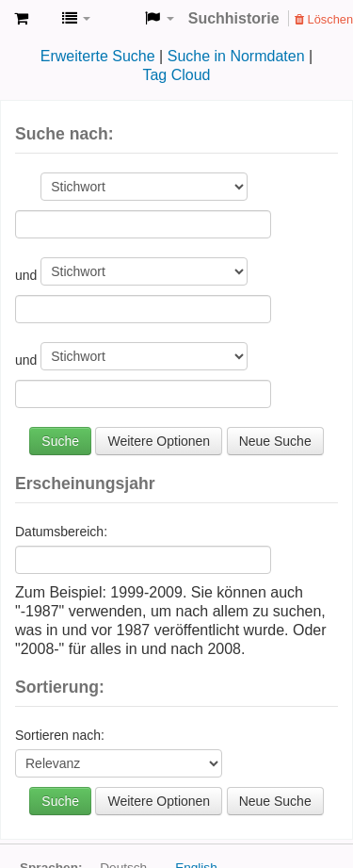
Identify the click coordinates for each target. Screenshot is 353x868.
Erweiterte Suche (98, 56)
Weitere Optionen (159, 441)
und (28, 275)
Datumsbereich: (61, 532)
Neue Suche (275, 441)
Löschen (324, 19)
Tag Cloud (176, 75)
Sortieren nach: (60, 735)
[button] (21, 19)
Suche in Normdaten (236, 56)
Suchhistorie (234, 18)
